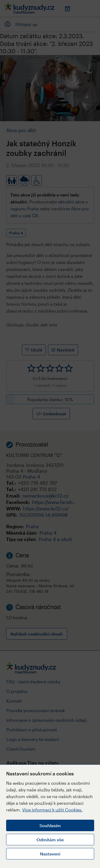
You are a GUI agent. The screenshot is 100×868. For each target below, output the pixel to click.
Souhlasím (50, 825)
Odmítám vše (50, 840)
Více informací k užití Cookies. (52, 810)
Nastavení (50, 854)
